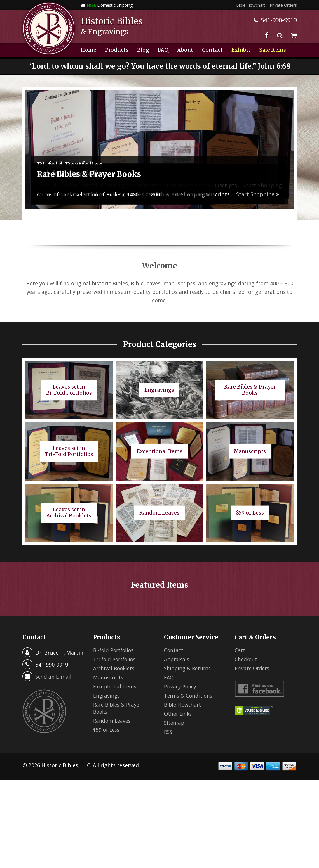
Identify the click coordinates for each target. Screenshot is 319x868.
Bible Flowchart (251, 5)
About (185, 50)
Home (89, 50)
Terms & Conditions (189, 696)
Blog (143, 50)
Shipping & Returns (189, 668)
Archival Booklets (115, 668)
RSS (169, 732)
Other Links (179, 714)
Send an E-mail (54, 677)
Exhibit (241, 50)
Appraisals (177, 659)
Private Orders (283, 5)
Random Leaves (113, 721)
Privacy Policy (181, 686)
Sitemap (175, 723)
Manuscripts (109, 677)
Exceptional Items (116, 686)
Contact (212, 50)
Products (117, 50)
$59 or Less (107, 730)
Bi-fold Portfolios (115, 650)
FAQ (163, 50)
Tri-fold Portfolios (116, 659)
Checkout (246, 659)
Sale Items (273, 50)
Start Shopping (258, 194)
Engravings (107, 696)
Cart (240, 650)
